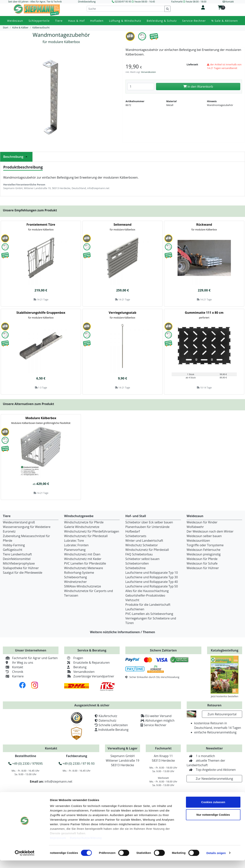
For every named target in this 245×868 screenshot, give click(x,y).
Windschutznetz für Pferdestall (86, 536)
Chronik (13, 672)
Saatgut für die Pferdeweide (23, 573)
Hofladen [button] (97, 21)
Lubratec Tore (74, 541)
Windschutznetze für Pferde (84, 522)
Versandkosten (148, 72)
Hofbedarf (133, 531)
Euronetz (9, 531)
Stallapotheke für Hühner (21, 568)
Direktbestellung (87, 2)
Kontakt (13, 667)
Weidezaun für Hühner (203, 568)
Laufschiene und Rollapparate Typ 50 (152, 586)
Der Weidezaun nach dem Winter (210, 531)
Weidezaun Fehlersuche (204, 550)
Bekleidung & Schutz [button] (162, 21)
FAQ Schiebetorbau (139, 554)
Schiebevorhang (76, 577)
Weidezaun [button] (15, 21)
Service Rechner (155, 725)
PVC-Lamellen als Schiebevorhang (149, 614)
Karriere (13, 676)
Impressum (58, 846)
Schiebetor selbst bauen (142, 559)
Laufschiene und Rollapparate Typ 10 (152, 573)
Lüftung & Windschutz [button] (125, 21)
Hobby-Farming (14, 545)
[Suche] (126, 9)
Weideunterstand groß (19, 522)
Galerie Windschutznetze (82, 527)
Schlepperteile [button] (39, 21)
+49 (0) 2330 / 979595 (26, 764)
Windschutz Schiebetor (142, 545)
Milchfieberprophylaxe (19, 563)
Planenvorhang (75, 550)
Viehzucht (132, 600)
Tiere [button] (59, 21)
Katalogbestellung (225, 650)
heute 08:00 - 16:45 (145, 2)
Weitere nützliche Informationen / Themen (122, 632)
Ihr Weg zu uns (18, 663)
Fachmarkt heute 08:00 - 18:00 (189, 2)
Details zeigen (216, 860)
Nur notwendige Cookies (213, 822)
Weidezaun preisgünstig (204, 554)
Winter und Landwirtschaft (144, 541)
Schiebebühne (135, 568)
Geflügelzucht (13, 550)
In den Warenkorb (198, 87)
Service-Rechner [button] (194, 21)
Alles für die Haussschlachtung (147, 591)
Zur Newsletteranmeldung (214, 779)
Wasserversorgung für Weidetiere (27, 527)
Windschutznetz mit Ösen (82, 554)
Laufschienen (135, 609)
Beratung (75, 667)
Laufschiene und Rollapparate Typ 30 (152, 577)
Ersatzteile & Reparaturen (87, 663)
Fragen (74, 658)
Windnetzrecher (76, 582)
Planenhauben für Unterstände (147, 527)
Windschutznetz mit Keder (83, 559)
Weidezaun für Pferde (202, 559)
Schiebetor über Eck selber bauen (149, 522)
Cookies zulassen (213, 810)
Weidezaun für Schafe (202, 563)
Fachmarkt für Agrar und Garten (30, 658)
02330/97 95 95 (123, 2)
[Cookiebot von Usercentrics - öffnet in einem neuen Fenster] (25, 861)
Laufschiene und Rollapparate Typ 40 (152, 582)
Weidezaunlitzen (198, 541)
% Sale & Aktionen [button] (225, 21)
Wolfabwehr (195, 527)
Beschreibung (16, 157)
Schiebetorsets (136, 536)
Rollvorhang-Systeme (79, 573)
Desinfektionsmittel (17, 559)
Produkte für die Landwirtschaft (148, 605)
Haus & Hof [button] (76, 21)
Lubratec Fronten (76, 545)
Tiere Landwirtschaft (17, 554)
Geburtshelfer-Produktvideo (145, 595)
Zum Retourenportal (222, 714)
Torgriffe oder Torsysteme (205, 545)
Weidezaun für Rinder (202, 522)
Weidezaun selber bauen (204, 536)
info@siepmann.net (58, 781)
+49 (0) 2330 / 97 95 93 (77, 764)
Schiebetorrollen (137, 563)
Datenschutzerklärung (86, 846)
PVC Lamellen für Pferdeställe (85, 563)
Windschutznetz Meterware (84, 568)
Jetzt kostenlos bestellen (225, 696)
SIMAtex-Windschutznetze (83, 586)
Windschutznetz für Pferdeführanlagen (92, 531)
